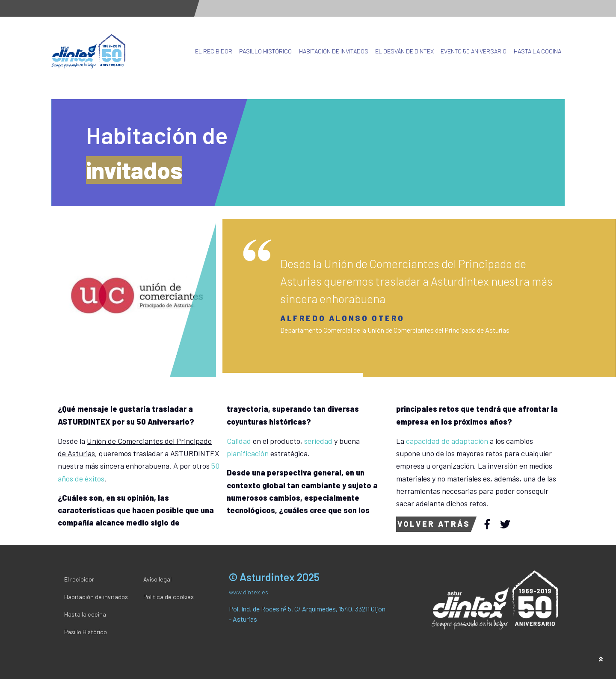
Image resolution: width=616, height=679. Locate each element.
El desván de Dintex (404, 51)
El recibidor (214, 51)
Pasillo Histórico (265, 51)
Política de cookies (169, 597)
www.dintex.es (249, 592)
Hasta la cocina (538, 51)
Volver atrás (434, 524)
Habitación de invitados (334, 51)
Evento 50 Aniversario (474, 51)
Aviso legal (157, 579)
